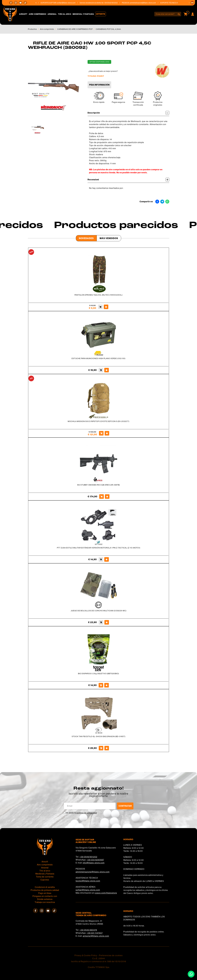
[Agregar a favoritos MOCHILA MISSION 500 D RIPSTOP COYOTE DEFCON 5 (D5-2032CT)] (107, 433)
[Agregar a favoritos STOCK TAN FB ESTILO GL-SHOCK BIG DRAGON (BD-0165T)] (107, 748)
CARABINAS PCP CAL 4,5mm (108, 29)
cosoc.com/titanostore (106, 893)
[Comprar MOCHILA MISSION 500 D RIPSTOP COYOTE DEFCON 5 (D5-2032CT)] (101, 433)
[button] (192, 3)
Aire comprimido (38, 14)
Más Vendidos (109, 238)
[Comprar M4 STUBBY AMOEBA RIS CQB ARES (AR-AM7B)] (102, 497)
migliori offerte (98, 796)
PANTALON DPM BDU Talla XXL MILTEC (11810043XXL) (98, 295)
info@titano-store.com (94, 863)
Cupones (45, 880)
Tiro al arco (65, 14)
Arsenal (52, 14)
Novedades (86, 238)
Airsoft (23, 14)
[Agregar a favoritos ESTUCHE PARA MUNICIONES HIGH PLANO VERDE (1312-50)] (107, 370)
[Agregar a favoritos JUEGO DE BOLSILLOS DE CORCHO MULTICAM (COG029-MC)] (107, 622)
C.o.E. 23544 (99, 958)
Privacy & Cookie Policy (86, 955)
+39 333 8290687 (95, 860)
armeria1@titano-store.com (96, 936)
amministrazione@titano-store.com (145, 3)
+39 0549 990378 (88, 930)
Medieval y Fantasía (83, 14)
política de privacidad (87, 813)
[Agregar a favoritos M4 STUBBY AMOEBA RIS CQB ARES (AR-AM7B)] (107, 497)
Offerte (101, 14)
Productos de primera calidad (45, 890)
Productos (32, 29)
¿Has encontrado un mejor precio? (103, 71)
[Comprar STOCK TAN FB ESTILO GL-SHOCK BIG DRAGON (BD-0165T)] (101, 748)
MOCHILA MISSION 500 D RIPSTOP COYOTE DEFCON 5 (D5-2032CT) (98, 421)
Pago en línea (45, 893)
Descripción (128, 113)
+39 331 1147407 (95, 933)
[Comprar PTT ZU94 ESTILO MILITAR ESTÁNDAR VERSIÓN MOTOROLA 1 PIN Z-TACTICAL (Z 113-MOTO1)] (101, 559)
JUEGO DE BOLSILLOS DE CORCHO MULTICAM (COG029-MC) (99, 611)
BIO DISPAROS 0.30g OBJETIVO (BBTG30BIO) (98, 674)
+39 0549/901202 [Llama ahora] (113, 3)
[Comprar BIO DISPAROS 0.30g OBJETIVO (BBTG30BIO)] (101, 685)
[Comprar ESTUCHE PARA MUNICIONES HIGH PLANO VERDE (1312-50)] (101, 370)
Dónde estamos (45, 899)
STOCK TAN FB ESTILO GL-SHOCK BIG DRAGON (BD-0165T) (99, 736)
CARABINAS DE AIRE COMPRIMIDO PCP (75, 29)
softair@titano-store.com (69, 3)
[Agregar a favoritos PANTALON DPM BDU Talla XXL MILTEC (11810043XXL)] (106, 307)
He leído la (81, 813)
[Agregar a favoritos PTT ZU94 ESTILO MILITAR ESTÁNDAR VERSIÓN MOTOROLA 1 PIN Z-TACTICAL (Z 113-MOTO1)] (107, 559)
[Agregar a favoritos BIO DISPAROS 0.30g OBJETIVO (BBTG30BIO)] (107, 685)
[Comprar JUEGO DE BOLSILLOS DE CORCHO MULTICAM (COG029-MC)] (101, 622)
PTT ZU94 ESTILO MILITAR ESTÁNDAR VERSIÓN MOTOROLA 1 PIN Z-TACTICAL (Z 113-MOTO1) (99, 548)
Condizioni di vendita (45, 887)
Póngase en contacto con (45, 896)
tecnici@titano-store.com (88, 881)
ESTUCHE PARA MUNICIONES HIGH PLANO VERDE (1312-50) (98, 358)
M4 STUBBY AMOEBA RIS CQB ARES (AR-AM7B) (99, 485)
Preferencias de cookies (111, 955)
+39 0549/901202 (88, 857)
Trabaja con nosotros (45, 902)
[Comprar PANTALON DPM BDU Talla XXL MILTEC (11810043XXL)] (100, 307)
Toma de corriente (45, 877)
